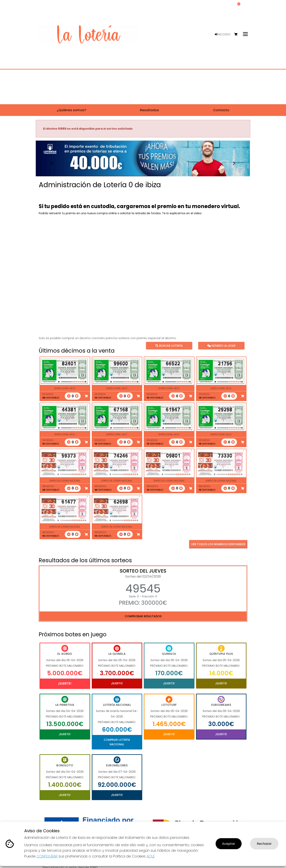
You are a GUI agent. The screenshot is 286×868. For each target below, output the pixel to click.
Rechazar (264, 844)
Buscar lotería (169, 345)
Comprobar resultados (143, 616)
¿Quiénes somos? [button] (71, 110)
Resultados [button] (149, 110)
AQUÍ (151, 856)
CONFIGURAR (47, 856)
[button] (52, 163)
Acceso (223, 34)
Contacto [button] (221, 110)
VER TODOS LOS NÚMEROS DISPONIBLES (218, 544)
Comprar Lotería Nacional (117, 742)
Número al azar (221, 345)
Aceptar (229, 844)
